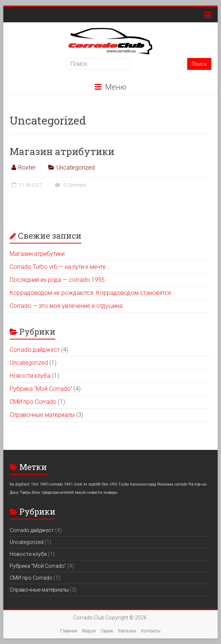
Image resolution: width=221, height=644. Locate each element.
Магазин (127, 631)
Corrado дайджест (35, 350)
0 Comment (70, 185)
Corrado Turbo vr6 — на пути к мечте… (60, 267)
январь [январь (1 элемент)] (110, 492)
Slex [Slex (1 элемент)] (105, 484)
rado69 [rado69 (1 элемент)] (95, 484)
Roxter (27, 168)
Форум (89, 631)
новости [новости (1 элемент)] (95, 492)
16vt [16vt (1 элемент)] (35, 484)
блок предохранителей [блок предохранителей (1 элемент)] (53, 492)
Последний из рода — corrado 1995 (57, 280)
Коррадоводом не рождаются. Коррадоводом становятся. (91, 293)
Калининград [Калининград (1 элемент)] (143, 484)
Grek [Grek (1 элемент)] (78, 484)
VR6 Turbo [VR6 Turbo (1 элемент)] (119, 484)
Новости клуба (30, 376)
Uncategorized (76, 168)
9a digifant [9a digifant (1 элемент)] (20, 484)
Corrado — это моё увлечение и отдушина (66, 306)
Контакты (151, 631)
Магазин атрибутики (62, 151)
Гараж (107, 631)
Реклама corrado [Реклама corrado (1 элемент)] (172, 484)
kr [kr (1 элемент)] (85, 484)
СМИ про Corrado (33, 402)
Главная (69, 631)
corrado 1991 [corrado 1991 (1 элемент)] (61, 484)
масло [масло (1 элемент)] (81, 492)
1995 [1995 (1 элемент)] (44, 484)
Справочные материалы (42, 415)
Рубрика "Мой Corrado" (41, 389)
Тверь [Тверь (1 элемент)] (25, 492)
